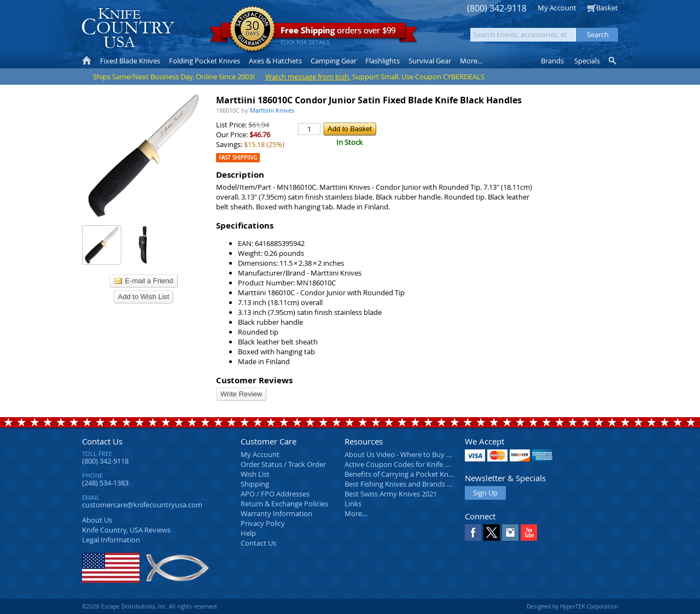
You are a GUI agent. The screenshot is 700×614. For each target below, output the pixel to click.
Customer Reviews (254, 380)
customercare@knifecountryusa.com (142, 505)
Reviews (126, 530)
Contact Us (102, 441)
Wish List (255, 474)
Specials (587, 61)
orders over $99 (313, 33)
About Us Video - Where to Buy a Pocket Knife (418, 454)
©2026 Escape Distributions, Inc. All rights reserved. (150, 606)
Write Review (241, 394)
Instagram (510, 533)
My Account (557, 8)
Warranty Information (276, 513)
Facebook (473, 533)
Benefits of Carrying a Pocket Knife (400, 474)
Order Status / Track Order (283, 464)
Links (353, 504)
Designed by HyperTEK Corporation (572, 606)
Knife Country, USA (128, 28)
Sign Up (485, 493)
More (471, 61)
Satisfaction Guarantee (252, 30)
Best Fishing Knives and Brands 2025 (403, 484)
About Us (97, 520)
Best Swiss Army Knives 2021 (391, 494)
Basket (607, 8)
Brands (552, 61)
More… (356, 513)
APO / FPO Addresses (275, 494)
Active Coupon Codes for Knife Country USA (415, 464)
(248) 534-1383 (105, 483)
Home (87, 61)
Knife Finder (613, 61)
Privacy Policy (263, 523)
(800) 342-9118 (497, 8)
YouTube (529, 533)
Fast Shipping (238, 158)
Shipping (255, 484)
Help (248, 533)
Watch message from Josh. (308, 77)
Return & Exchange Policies (284, 504)
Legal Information (111, 540)
